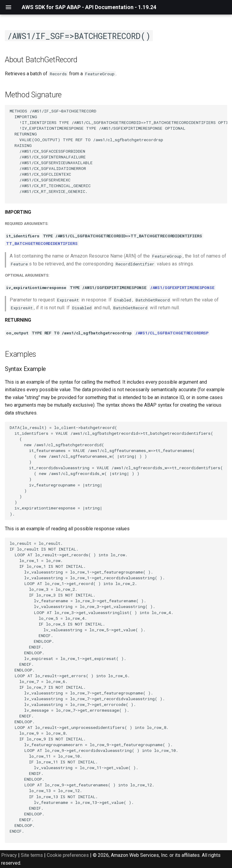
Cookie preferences (68, 855)
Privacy (9, 855)
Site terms (32, 855)
